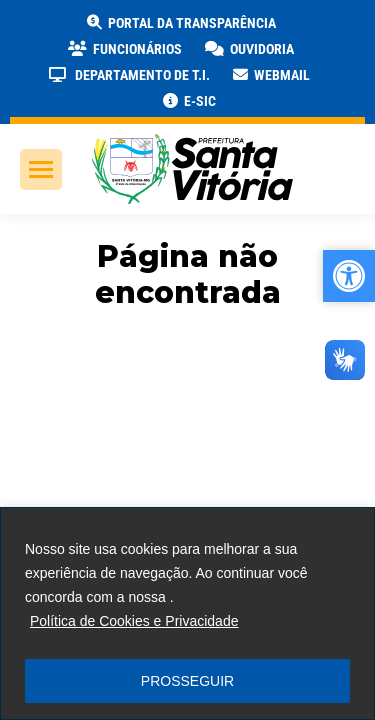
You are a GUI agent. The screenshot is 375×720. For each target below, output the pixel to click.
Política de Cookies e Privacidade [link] (134, 621)
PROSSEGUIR (187, 681)
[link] (180, 23)
